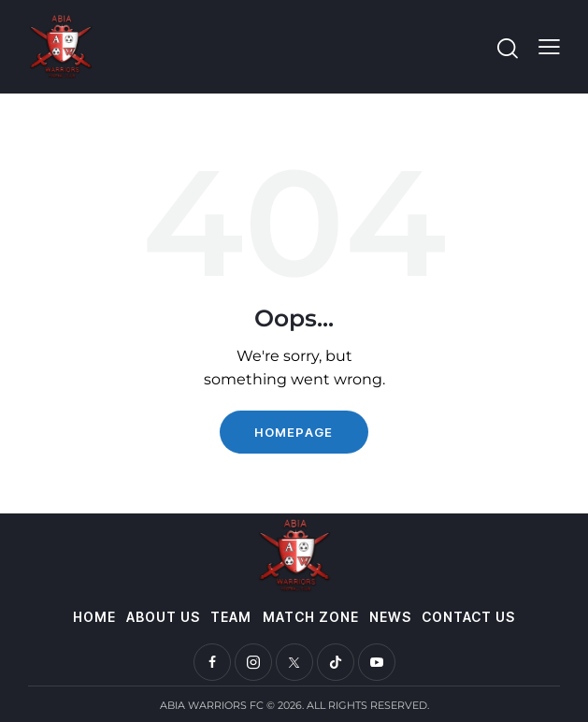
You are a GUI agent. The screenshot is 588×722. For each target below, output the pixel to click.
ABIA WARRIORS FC (212, 705)
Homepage (294, 432)
